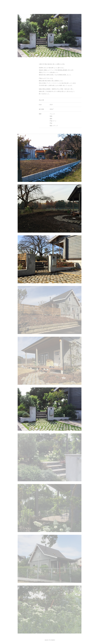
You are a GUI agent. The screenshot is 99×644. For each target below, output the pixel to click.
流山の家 (41, 100)
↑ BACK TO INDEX (50, 640)
